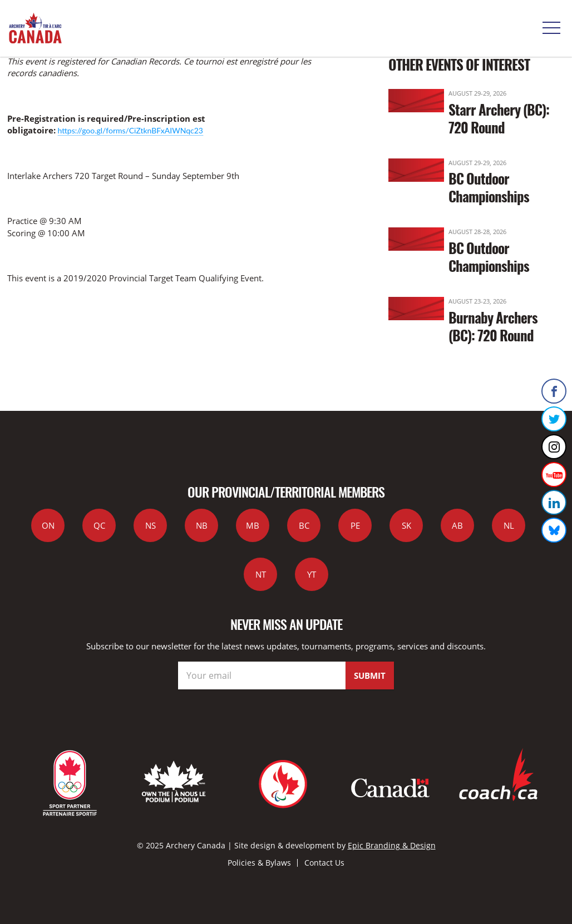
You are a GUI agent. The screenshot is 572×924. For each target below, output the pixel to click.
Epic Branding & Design (392, 845)
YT (312, 574)
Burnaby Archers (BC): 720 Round (493, 326)
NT (261, 574)
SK (406, 525)
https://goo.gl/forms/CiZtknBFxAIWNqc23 (130, 130)
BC (304, 525)
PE (355, 525)
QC (99, 525)
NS (151, 525)
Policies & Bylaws (259, 863)
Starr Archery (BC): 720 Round (499, 118)
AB (457, 525)
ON (48, 525)
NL (509, 525)
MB (253, 525)
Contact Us (324, 863)
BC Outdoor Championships (489, 187)
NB (202, 525)
